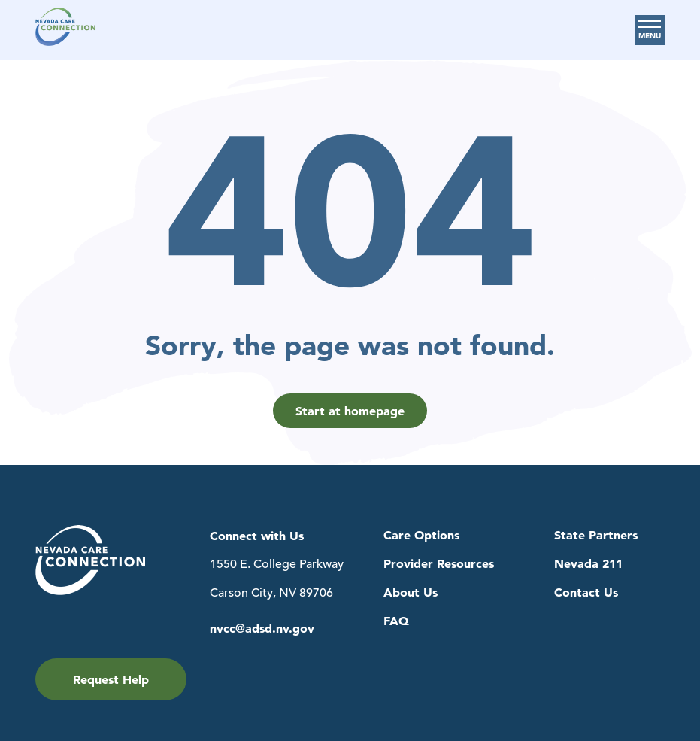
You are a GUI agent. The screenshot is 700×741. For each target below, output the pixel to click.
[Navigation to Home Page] (65, 30)
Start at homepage (350, 411)
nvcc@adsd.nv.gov (262, 629)
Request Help (111, 679)
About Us (411, 592)
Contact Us (586, 592)
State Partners (596, 535)
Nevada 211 (588, 564)
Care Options (421, 535)
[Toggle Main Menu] (650, 30)
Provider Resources (439, 564)
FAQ (396, 621)
